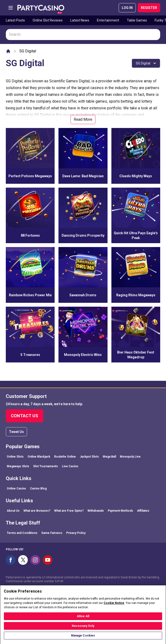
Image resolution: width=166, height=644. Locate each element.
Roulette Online (65, 457)
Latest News (80, 20)
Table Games (137, 20)
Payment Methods (120, 511)
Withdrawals (96, 511)
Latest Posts (15, 20)
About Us (13, 511)
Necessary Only (83, 629)
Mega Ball (109, 457)
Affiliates (143, 511)
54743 (59, 581)
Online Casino (16, 488)
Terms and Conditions (22, 533)
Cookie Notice (114, 606)
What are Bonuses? (37, 511)
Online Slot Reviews (48, 20)
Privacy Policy (76, 533)
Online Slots (15, 457)
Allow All (83, 619)
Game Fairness (52, 533)
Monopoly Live (130, 457)
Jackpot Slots (89, 457)
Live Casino (70, 466)
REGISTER (149, 8)
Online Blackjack (39, 457)
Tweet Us (16, 432)
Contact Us (25, 416)
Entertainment (108, 20)
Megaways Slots (18, 466)
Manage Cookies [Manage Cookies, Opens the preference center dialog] (83, 638)
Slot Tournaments (46, 466)
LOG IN (127, 8)
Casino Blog (38, 488)
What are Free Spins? (69, 511)
